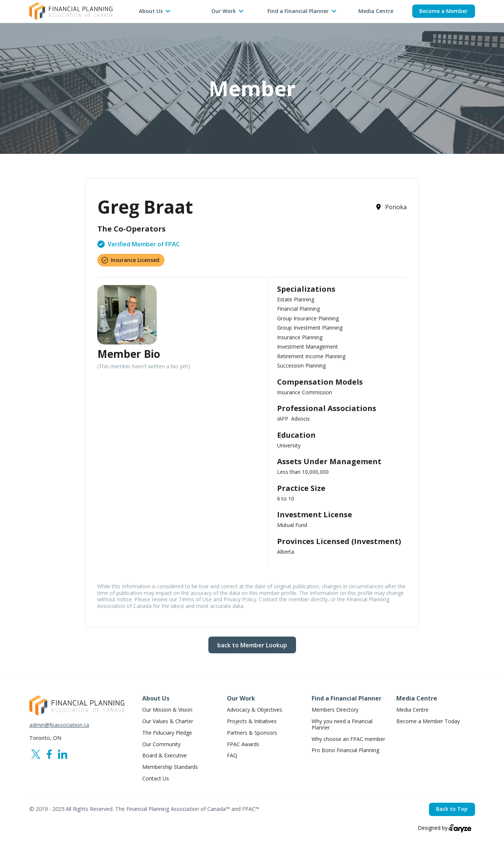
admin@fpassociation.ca (59, 725)
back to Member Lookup (252, 645)
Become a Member (443, 11)
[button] (155, 11)
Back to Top (452, 809)
